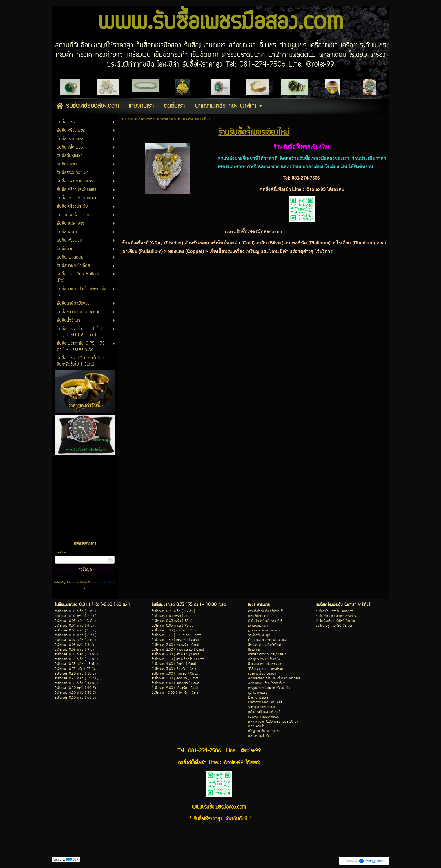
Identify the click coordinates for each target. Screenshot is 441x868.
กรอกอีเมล (60, 553)
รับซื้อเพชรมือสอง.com (137, 119)
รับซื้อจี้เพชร (165, 119)
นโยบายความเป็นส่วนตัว (102, 582)
